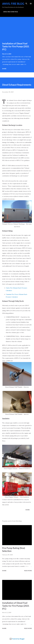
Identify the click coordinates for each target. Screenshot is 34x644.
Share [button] (4, 69)
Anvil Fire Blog (13, 4)
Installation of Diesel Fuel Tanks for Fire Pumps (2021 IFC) (16, 46)
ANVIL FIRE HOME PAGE (11, 12)
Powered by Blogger (17, 639)
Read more (28, 571)
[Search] (26, 3)
